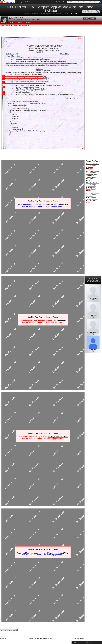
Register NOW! (60, 321)
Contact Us (3, 638)
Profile (11, 23)
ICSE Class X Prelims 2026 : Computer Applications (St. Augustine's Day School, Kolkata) (93, 186)
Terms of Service (47, 638)
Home (2, 26)
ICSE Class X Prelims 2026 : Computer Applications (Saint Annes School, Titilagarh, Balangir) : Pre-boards (93, 175)
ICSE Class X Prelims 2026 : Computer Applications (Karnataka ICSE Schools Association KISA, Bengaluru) (93, 197)
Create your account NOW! (58, 205)
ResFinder (28, 2)
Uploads (28, 23)
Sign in (58, 2)
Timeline (20, 23)
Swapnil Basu (19, 18)
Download (92, 12)
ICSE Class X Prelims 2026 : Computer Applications (93, 165)
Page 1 (80, 38)
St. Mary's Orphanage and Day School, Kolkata (27, 19)
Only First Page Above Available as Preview (43, 201)
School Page (26, 26)
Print (85, 12)
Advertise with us (79, 638)
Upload (64, 2)
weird (7, 26)
